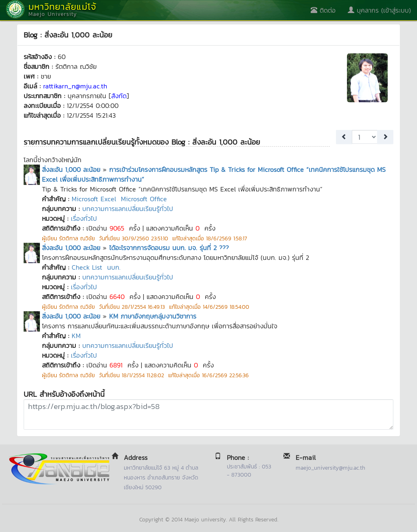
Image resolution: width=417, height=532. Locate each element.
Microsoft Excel (94, 199)
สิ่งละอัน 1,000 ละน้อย (71, 169)
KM (76, 336)
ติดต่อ (323, 10)
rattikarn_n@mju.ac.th (75, 86)
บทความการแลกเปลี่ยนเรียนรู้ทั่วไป (128, 209)
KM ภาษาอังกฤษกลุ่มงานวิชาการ (153, 316)
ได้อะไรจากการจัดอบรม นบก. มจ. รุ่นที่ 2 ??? (169, 248)
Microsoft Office (144, 199)
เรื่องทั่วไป (84, 218)
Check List (87, 267)
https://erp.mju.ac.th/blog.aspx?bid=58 (208, 414)
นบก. (114, 267)
